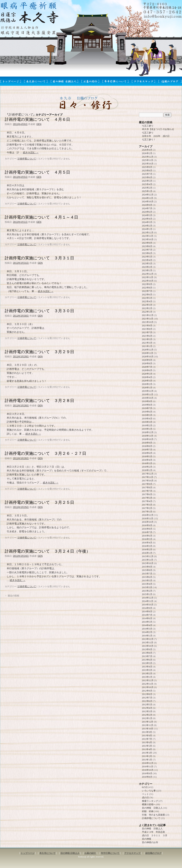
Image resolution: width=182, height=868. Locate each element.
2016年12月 (148, 515)
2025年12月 (148, 157)
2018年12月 (148, 432)
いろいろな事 (149, 791)
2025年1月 (147, 191)
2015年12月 (148, 556)
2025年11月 (148, 160)
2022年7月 (147, 291)
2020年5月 (147, 374)
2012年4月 (147, 708)
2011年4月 (147, 749)
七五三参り (148, 126)
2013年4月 (147, 667)
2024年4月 (147, 219)
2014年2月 (147, 632)
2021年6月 (147, 336)
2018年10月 (148, 439)
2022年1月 (147, 312)
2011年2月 (147, 756)
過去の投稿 (12, 596)
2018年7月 (147, 450)
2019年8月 (147, 405)
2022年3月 (147, 305)
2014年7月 (147, 615)
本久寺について (48, 853)
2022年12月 (148, 274)
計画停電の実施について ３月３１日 (39, 258)
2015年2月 (147, 591)
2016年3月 (147, 546)
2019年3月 (147, 422)
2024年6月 (147, 212)
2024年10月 (148, 202)
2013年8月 (147, 653)
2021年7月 (147, 332)
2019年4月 (147, 419)
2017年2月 (147, 508)
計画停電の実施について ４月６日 (37, 119)
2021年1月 (147, 346)
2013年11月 (148, 643)
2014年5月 (147, 622)
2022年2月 (147, 308)
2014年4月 (147, 625)
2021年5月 (147, 339)
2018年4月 (147, 460)
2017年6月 (147, 494)
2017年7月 (147, 491)
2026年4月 (147, 150)
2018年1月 (147, 470)
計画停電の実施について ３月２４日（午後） (48, 551)
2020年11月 (148, 353)
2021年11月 (148, 319)
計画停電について (27, 159)
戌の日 (145, 798)
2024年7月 (147, 208)
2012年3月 (147, 711)
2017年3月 (147, 505)
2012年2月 (147, 715)
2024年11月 (148, 198)
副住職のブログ (153, 853)
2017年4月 (147, 501)
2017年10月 (148, 481)
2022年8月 (147, 288)
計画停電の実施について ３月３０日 (39, 311)
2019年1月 (147, 429)
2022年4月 (147, 301)
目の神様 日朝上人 (152, 808)
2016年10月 (148, 522)
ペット (145, 794)
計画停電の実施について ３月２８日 (39, 401)
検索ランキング (150, 801)
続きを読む (31, 152)
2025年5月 (147, 181)
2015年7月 (147, 574)
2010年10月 (148, 770)
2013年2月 (147, 674)
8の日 (145, 787)
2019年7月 (147, 408)
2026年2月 (147, 153)
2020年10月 (148, 357)
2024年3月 (147, 222)
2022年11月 (148, 277)
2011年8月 (147, 736)
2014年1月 (147, 636)
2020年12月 (148, 350)
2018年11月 (148, 436)
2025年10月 (148, 164)
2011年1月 (147, 760)
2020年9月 (147, 360)
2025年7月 (147, 174)
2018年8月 (147, 446)
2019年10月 (148, 398)
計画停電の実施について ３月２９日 (39, 352)
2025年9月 (147, 167)
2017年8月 (147, 487)
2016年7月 (147, 532)
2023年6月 (147, 253)
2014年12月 (148, 598)
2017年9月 (147, 484)
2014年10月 (148, 605)
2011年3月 (147, 753)
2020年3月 (147, 381)
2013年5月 (147, 663)
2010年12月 (148, 763)
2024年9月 (147, 205)
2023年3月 (147, 264)
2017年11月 (148, 477)
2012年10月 (148, 687)
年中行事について (110, 853)
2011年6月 (147, 742)
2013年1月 (147, 677)
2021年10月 (148, 322)
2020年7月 (147, 367)
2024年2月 (147, 226)
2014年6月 (147, 618)
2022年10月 (148, 281)
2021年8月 (147, 329)
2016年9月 (147, 525)
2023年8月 (147, 246)
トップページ (28, 853)
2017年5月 (147, 498)
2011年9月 (147, 732)
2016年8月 (147, 529)
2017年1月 (147, 512)
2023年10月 (148, 239)
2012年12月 (148, 680)
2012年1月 (147, 718)
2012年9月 (147, 691)
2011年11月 (148, 725)
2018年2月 (147, 467)
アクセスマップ (133, 853)
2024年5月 (147, 215)
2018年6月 (147, 453)
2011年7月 (147, 739)
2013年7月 (147, 656)
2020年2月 (147, 384)
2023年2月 (147, 267)
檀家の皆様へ (149, 804)
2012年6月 (147, 701)
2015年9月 (147, 567)
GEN (39, 124)
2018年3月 (147, 463)
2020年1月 (147, 388)
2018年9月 (147, 443)
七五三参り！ (149, 140)
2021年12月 (148, 315)
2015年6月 (147, 577)
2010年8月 (147, 777)
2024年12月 (148, 195)
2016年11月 (148, 519)
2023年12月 (148, 233)
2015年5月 (147, 581)
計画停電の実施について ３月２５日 (39, 502)
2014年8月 (147, 612)
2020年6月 (147, 370)
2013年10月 (148, 646)
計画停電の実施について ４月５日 (37, 172)
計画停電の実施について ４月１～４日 (41, 217)
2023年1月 (147, 270)
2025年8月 (147, 171)
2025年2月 (147, 188)
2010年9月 (147, 773)
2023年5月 (147, 257)
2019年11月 (148, 394)
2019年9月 (147, 401)
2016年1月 (147, 553)
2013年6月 (147, 660)
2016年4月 (147, 543)
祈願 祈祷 (148, 811)
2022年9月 (147, 284)
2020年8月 (147, 363)
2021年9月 (147, 326)
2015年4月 (147, 584)
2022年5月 (147, 298)
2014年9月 (147, 608)
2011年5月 (147, 746)
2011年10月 (148, 729)
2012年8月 (147, 694)
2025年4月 (147, 184)
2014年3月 (147, 629)
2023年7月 (147, 250)
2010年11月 (148, 767)
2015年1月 (147, 594)
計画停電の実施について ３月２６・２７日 (45, 453)
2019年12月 (148, 391)
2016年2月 (147, 550)
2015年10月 (148, 563)
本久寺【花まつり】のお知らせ (158, 129)
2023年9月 (147, 243)
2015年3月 (147, 587)
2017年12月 (148, 474)
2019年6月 (147, 412)
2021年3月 (147, 343)
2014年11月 (148, 601)
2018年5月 (147, 456)
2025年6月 (147, 177)
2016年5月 (147, 539)
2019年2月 (147, 425)
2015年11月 (148, 560)
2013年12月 (148, 639)
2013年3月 (147, 670)
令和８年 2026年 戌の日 (156, 136)
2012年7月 (147, 698)
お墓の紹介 (91, 853)
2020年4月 (147, 377)
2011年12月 (148, 722)
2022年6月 (147, 295)
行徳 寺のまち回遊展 (153, 815)
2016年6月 (147, 536)
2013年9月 (147, 649)
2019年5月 (147, 415)
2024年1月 (147, 229)
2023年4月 (147, 260)
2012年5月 (147, 705)
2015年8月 (147, 570)
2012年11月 (148, 684)
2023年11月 (148, 236)
